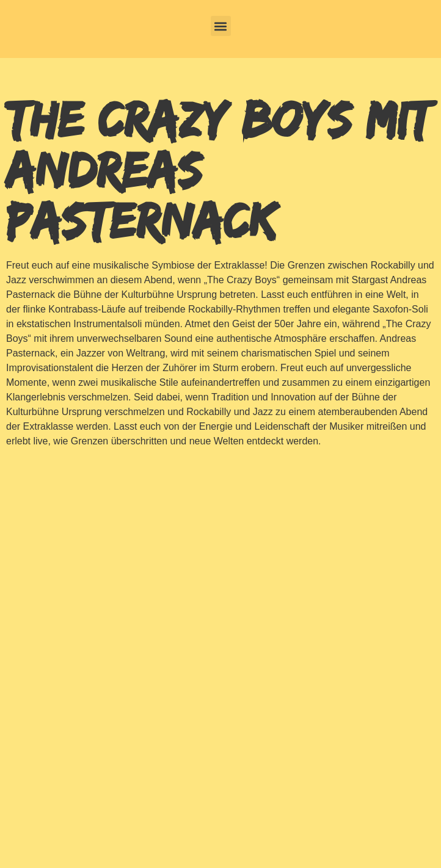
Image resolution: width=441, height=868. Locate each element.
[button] (221, 26)
